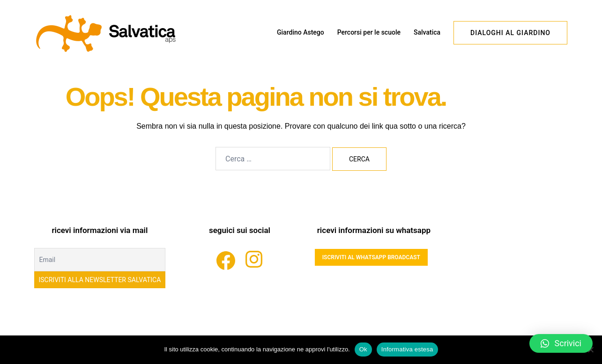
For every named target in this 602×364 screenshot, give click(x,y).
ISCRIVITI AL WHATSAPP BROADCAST (371, 257)
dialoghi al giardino (510, 33)
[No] (590, 349)
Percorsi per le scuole (369, 32)
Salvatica (427, 32)
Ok (363, 349)
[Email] (100, 260)
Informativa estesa (407, 349)
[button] (561, 343)
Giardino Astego (301, 32)
